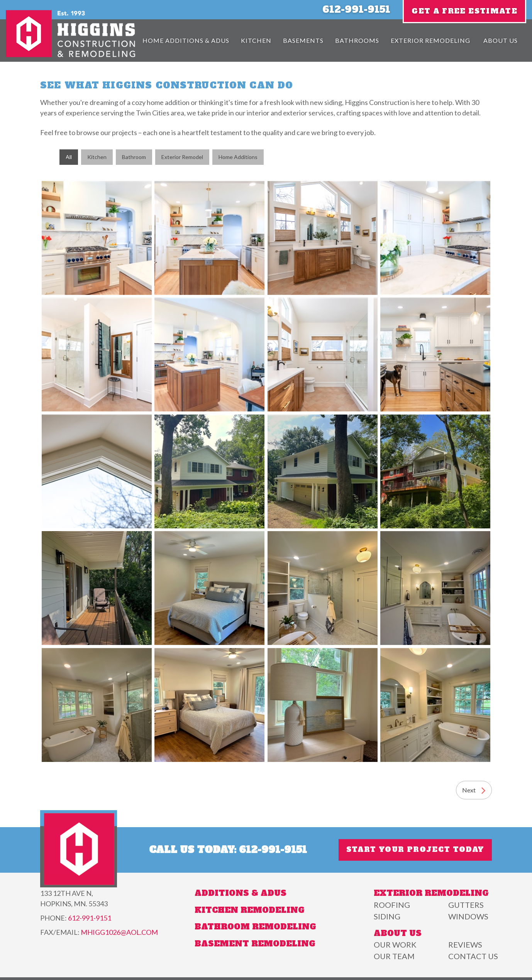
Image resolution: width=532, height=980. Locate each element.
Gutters (466, 905)
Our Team (394, 956)
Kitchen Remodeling (250, 910)
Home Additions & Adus (186, 40)
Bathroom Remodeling (255, 927)
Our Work (395, 944)
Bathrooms (357, 40)
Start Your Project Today (415, 850)
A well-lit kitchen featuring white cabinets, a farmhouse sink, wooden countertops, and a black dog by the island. (435, 355)
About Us (501, 40)
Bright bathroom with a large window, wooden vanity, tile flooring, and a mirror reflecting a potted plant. (323, 238)
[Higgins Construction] (70, 55)
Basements (303, 40)
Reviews (465, 944)
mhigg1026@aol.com (119, 932)
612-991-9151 (356, 9)
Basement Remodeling (255, 944)
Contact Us (473, 956)
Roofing (392, 905)
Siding (387, 916)
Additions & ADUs (241, 893)
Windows (468, 916)
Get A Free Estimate (464, 11)
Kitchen (256, 40)
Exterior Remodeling (430, 40)
